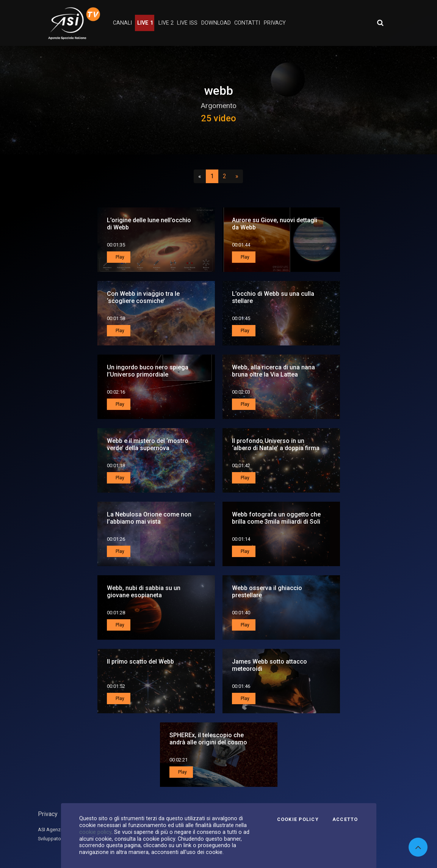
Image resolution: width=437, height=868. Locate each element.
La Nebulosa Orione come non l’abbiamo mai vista (149, 518)
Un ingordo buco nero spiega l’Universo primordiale (148, 371)
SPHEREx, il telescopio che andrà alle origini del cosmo (208, 739)
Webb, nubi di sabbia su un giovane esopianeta (144, 592)
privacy (275, 23)
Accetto (345, 819)
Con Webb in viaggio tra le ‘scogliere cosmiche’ (143, 297)
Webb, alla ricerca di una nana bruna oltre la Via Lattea (273, 371)
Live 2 (166, 23)
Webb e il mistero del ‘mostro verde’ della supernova (148, 444)
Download (216, 23)
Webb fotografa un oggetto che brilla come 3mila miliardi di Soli (276, 518)
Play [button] (119, 257)
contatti (247, 23)
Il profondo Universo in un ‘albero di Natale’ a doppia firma (276, 444)
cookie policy (95, 832)
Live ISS (187, 23)
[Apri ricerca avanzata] (380, 23)
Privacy (48, 814)
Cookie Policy (298, 819)
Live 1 (145, 23)
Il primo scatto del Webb (140, 662)
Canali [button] (122, 23)
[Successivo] (237, 176)
